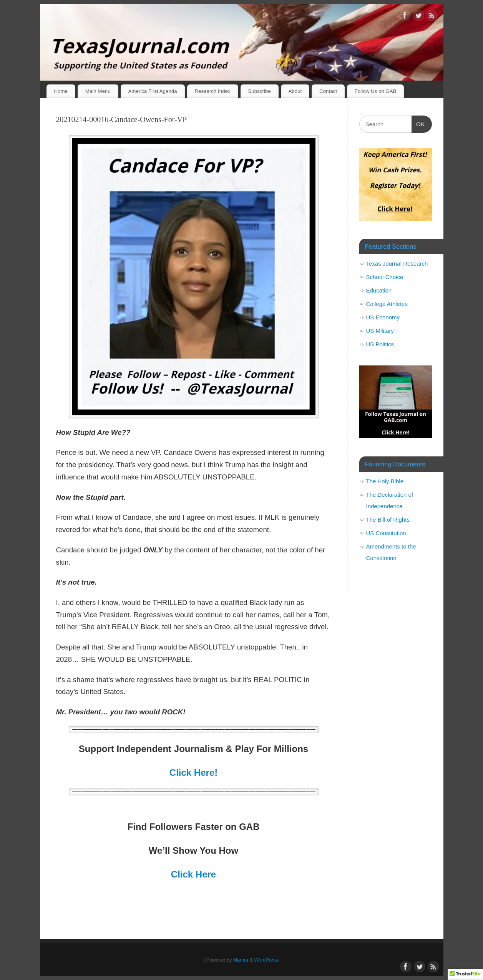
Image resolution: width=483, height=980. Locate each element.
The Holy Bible (385, 481)
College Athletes (387, 304)
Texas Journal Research (397, 264)
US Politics (380, 344)
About (295, 91)
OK (418, 123)
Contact (328, 91)
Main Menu (98, 91)
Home (61, 91)
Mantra (241, 960)
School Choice (385, 277)
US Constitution (386, 533)
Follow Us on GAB (376, 91)
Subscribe (259, 91)
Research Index (212, 91)
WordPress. (267, 960)
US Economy (383, 317)
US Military (380, 331)
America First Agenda (152, 91)
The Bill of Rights (388, 520)
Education (379, 290)
